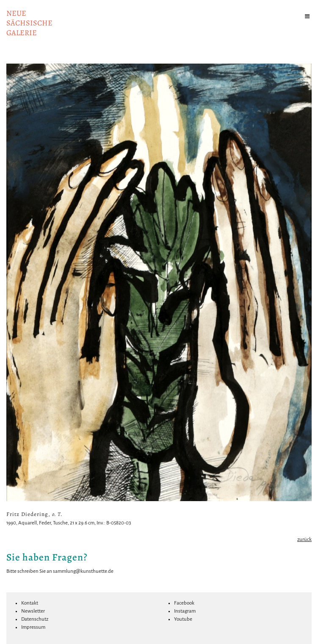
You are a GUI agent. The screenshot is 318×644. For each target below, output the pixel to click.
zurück (304, 539)
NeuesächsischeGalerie (29, 23)
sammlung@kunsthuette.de (83, 571)
